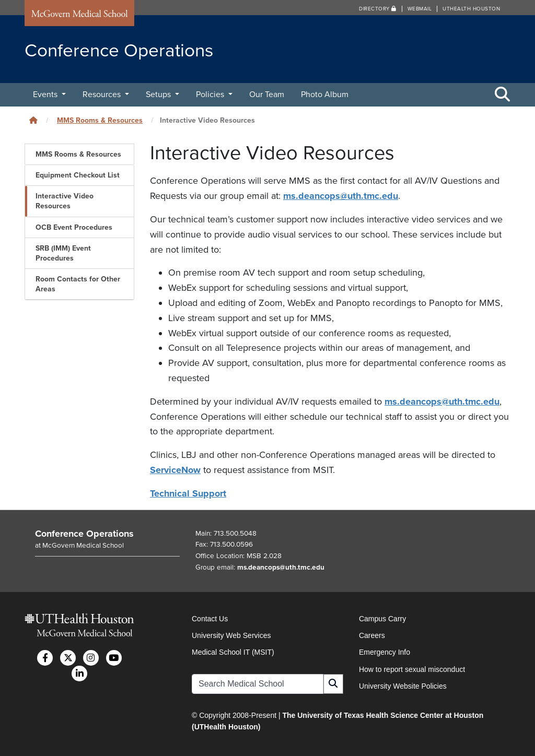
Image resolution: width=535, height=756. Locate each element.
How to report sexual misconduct (412, 669)
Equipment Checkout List (78, 175)
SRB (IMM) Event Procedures (63, 253)
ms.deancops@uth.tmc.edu (341, 196)
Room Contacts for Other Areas (78, 284)
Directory (378, 9)
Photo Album (325, 95)
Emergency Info (385, 652)
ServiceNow (175, 470)
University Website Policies (403, 686)
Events (46, 95)
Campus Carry (382, 619)
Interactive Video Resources (65, 201)
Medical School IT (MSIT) (233, 652)
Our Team (267, 95)
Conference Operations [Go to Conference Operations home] (84, 534)
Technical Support (188, 493)
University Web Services (231, 635)
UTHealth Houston (471, 9)
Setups (159, 95)
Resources (103, 95)
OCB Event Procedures (74, 227)
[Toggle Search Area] (503, 95)
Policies (211, 95)
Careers (372, 635)
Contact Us (210, 619)
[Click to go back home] (33, 120)
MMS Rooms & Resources (100, 120)
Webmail (420, 9)
